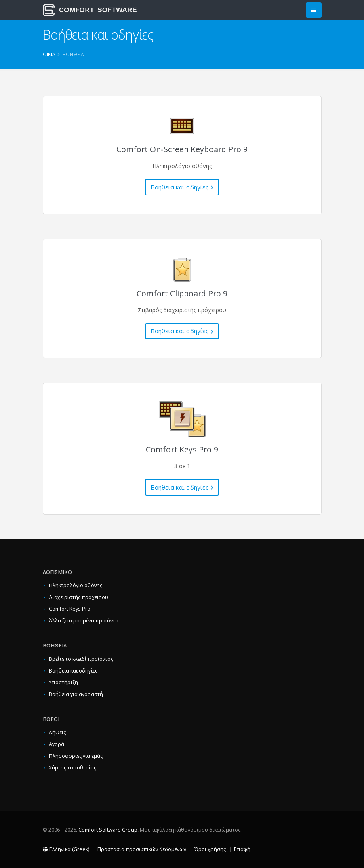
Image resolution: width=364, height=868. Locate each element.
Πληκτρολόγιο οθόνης (76, 585)
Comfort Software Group (108, 830)
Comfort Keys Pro (70, 609)
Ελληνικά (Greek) (66, 849)
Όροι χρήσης (210, 849)
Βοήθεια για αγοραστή (76, 694)
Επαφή (242, 849)
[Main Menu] (314, 10)
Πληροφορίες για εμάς (76, 756)
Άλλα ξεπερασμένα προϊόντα (84, 621)
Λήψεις (57, 732)
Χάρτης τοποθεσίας (73, 768)
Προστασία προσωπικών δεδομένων (142, 849)
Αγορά (57, 744)
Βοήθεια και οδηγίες (180, 187)
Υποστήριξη (63, 682)
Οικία (49, 54)
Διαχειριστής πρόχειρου (79, 597)
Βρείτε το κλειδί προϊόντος (81, 659)
